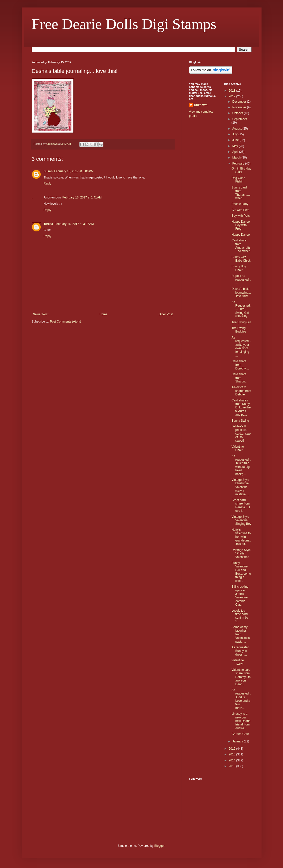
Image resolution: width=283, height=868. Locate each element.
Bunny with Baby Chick (241, 259)
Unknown (201, 105)
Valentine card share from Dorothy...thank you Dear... (241, 677)
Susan (48, 171)
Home (103, 314)
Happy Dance (241, 235)
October (238, 113)
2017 (233, 96)
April (236, 152)
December (240, 102)
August (237, 129)
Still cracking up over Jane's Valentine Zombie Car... (240, 596)
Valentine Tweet (238, 662)
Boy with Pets (241, 216)
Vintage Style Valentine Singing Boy (241, 520)
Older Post (166, 314)
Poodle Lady (240, 204)
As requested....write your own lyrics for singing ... (241, 347)
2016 (233, 749)
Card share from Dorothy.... (240, 365)
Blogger (159, 846)
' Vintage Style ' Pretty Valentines (241, 554)
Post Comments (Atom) (66, 322)
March (237, 158)
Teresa (48, 224)
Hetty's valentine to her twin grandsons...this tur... (241, 537)
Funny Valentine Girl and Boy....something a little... (241, 572)
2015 (233, 754)
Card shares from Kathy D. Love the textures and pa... (241, 408)
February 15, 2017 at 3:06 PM (74, 171)
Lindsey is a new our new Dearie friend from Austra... (241, 721)
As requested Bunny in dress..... (240, 651)
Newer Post (41, 314)
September (240, 119)
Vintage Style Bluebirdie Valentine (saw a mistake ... (240, 487)
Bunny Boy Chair (239, 268)
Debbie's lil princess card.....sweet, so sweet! (241, 434)
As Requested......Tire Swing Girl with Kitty (241, 309)
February (239, 164)
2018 (233, 91)
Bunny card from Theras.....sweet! (241, 193)
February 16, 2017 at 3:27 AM (74, 224)
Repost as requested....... (241, 279)
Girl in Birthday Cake (241, 170)
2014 (233, 760)
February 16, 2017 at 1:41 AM (82, 197)
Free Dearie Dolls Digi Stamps (124, 24)
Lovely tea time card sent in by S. (240, 616)
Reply (48, 183)
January (238, 741)
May (236, 146)
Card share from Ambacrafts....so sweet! (241, 246)
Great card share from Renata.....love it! (241, 505)
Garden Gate (240, 734)
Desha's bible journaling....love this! (241, 292)
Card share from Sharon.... (240, 378)
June (236, 140)
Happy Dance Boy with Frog (241, 225)
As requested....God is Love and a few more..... (241, 699)
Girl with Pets (240, 210)
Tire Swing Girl (241, 322)
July (235, 134)
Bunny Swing (240, 421)
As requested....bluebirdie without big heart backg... (241, 465)
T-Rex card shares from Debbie (241, 391)
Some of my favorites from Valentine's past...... (241, 634)
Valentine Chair (238, 448)
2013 (233, 766)
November (240, 107)
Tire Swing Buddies (239, 330)
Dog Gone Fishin (238, 180)
